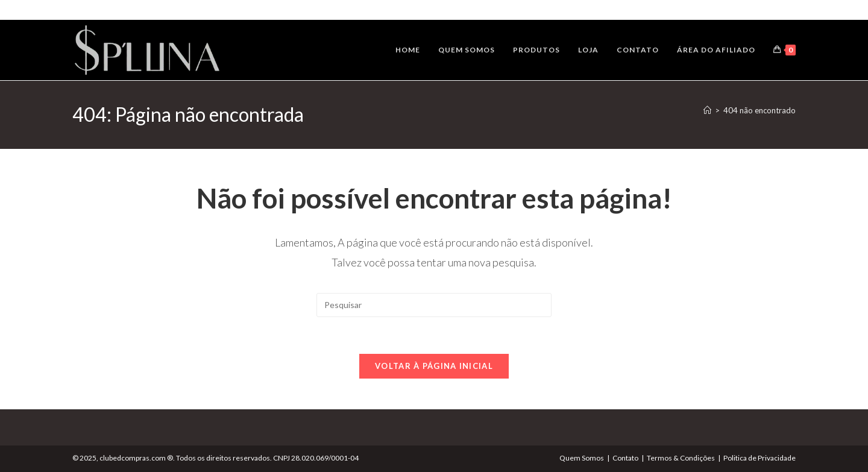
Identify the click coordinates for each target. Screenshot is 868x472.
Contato (625, 458)
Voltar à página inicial (434, 366)
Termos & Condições (681, 458)
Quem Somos (582, 458)
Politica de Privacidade (759, 458)
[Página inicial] (707, 110)
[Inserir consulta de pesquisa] (434, 305)
